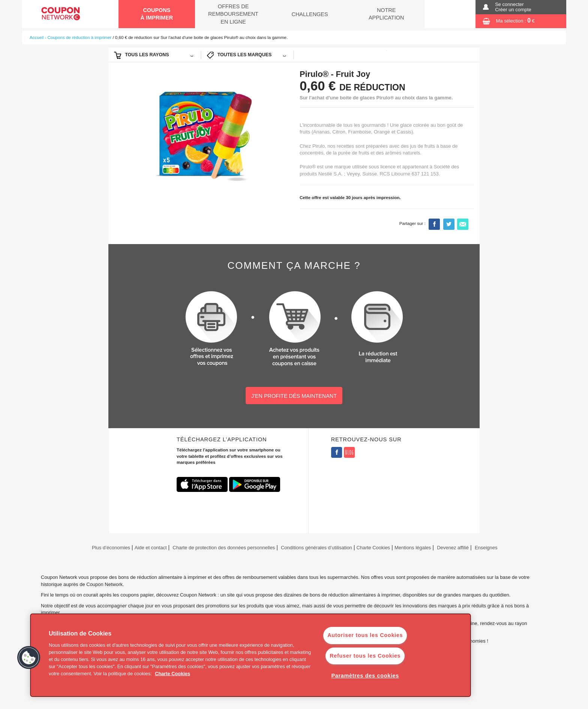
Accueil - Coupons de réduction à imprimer (70, 37)
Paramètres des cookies (365, 676)
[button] (29, 658)
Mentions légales (413, 548)
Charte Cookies (373, 548)
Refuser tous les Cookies (365, 656)
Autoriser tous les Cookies (365, 635)
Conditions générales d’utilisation (316, 548)
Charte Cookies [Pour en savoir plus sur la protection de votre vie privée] (172, 674)
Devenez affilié (453, 548)
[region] (250, 655)
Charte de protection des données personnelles (224, 548)
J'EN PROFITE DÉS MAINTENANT (294, 396)
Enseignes (486, 548)
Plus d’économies (110, 548)
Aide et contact (151, 548)
